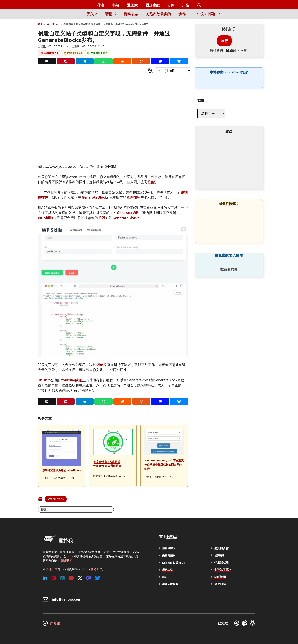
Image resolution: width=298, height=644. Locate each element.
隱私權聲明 (169, 548)
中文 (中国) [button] (211, 14)
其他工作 (52, 569)
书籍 (116, 5)
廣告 (165, 577)
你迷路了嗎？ (223, 570)
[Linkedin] (45, 578)
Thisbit (44, 380)
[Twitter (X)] (80, 578)
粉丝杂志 (131, 14)
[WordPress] (63, 578)
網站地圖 (220, 577)
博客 (44, 510)
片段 (102, 218)
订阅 (171, 5)
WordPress (53, 24)
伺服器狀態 (222, 563)
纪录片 (101, 365)
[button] (199, 5)
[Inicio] (76, 16)
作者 (101, 5)
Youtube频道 (71, 380)
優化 (93, 569)
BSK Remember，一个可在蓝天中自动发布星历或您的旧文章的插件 (164, 464)
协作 (182, 14)
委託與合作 (222, 548)
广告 (186, 5)
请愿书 (111, 14)
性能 (151, 182)
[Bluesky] (179, 61)
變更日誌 (220, 584)
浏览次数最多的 (158, 14)
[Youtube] (71, 578)
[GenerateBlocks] (245, 623)
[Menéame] (141, 61)
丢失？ (92, 14)
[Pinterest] (66, 61)
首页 (40, 24)
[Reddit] (122, 61)
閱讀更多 (67, 561)
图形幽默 (153, 5)
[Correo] (47, 61)
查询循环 (133, 197)
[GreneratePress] (237, 623)
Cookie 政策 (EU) (173, 563)
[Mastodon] (160, 61)
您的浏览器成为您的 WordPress (62, 470)
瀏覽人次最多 (171, 584)
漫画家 (132, 5)
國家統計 (220, 556)
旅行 (224, 41)
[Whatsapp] (103, 61)
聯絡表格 (168, 570)
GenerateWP (128, 213)
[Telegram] (85, 61)
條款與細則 (169, 556)
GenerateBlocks (95, 197)
